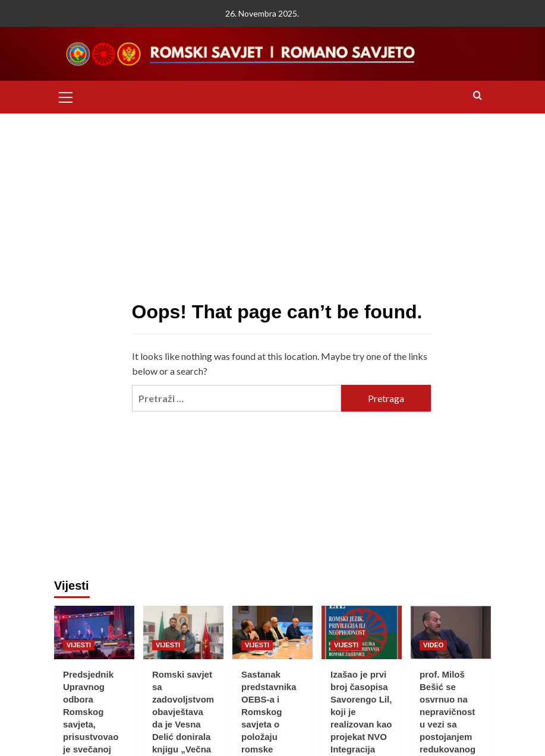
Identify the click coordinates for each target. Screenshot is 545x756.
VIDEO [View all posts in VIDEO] (433, 645)
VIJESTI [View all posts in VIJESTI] (79, 645)
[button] (66, 96)
